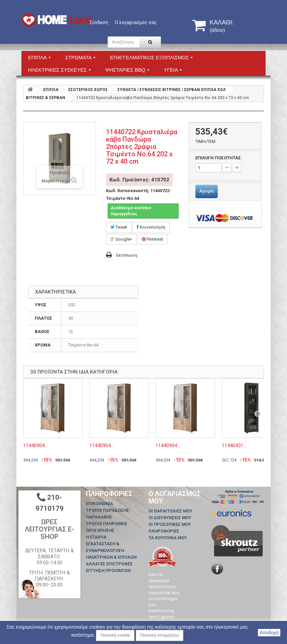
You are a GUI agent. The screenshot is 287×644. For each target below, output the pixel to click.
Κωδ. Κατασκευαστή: (128, 191)
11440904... (35, 446)
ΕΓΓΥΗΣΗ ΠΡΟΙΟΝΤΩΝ (108, 571)
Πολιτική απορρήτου (160, 635)
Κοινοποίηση (151, 227)
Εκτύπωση (127, 255)
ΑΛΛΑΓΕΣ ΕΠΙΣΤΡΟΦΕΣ (109, 564)
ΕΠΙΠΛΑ (51, 90)
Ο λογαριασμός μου (175, 497)
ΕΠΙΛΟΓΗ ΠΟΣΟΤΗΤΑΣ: (219, 158)
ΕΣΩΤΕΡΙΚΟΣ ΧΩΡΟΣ (88, 90)
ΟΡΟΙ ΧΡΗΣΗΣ (100, 530)
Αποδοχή (269, 633)
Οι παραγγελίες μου (170, 511)
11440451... (234, 446)
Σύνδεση (99, 22)
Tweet (119, 227)
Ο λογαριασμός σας (136, 22)
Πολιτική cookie (115, 635)
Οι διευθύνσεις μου (170, 518)
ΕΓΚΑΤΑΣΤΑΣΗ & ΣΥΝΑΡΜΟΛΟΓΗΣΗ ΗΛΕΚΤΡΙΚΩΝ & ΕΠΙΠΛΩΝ (111, 550)
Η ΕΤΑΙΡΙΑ (96, 537)
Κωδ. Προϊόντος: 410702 (139, 180)
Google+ (121, 239)
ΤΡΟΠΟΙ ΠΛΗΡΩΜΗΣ (107, 524)
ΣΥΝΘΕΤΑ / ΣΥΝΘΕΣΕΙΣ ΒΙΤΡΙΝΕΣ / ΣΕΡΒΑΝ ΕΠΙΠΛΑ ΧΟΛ (172, 90)
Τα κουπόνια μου (168, 538)
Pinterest (153, 239)
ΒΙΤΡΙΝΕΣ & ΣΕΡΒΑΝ (45, 98)
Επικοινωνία (100, 504)
